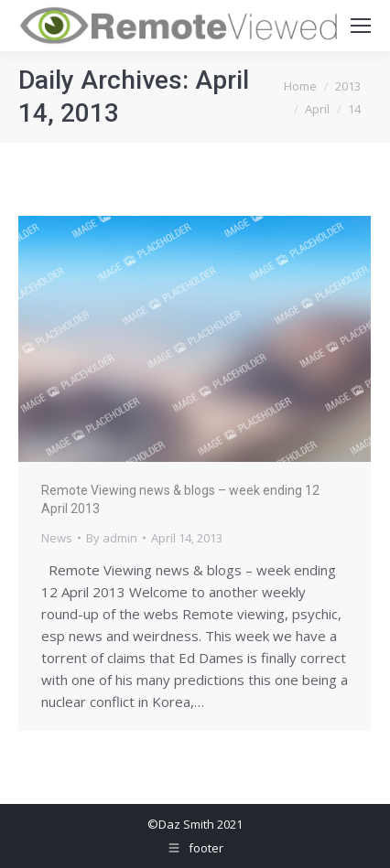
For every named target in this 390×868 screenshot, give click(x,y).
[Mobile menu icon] (361, 26)
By (112, 538)
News (57, 538)
